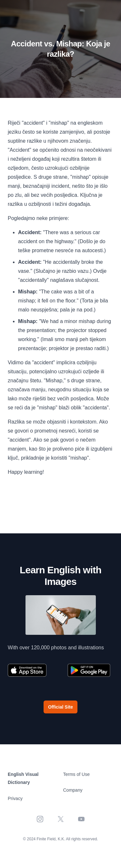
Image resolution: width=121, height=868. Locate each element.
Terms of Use (76, 774)
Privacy (15, 798)
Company (73, 790)
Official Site (60, 707)
